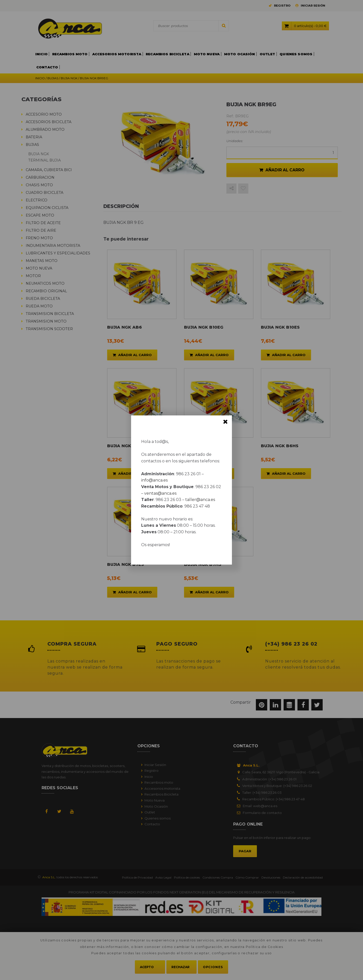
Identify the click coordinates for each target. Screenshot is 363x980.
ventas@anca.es (160, 493)
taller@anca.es (200, 500)
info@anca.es (154, 480)
